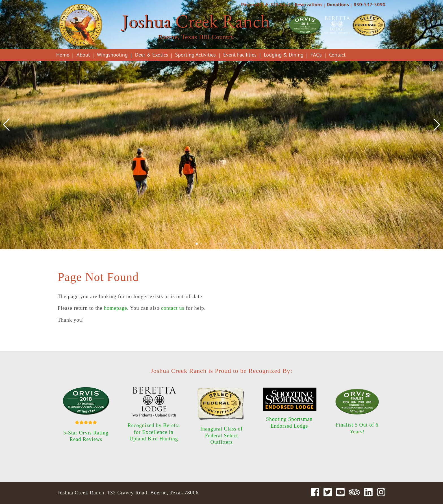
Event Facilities (240, 55)
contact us (173, 308)
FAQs (316, 55)
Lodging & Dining (284, 55)
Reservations (308, 4)
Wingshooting (112, 55)
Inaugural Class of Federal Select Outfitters (221, 435)
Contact (337, 55)
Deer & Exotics (152, 55)
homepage (116, 308)
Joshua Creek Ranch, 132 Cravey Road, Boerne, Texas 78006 (128, 493)
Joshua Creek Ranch (196, 21)
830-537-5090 (369, 4)
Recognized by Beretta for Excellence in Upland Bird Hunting (154, 432)
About (83, 55)
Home (63, 55)
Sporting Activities (196, 55)
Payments (251, 4)
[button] (197, 244)
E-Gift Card (278, 4)
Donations (338, 4)
